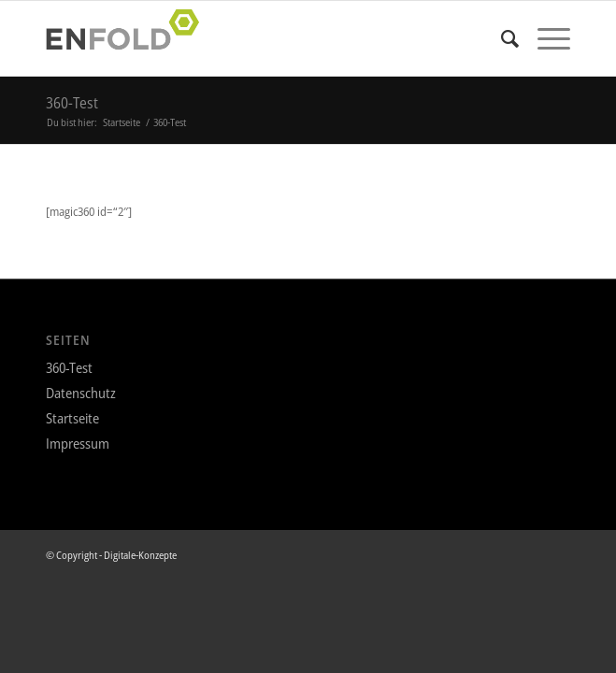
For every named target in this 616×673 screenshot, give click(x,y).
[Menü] (544, 38)
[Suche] (501, 38)
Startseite (72, 418)
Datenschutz (81, 393)
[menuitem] (501, 38)
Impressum (78, 443)
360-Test (72, 103)
